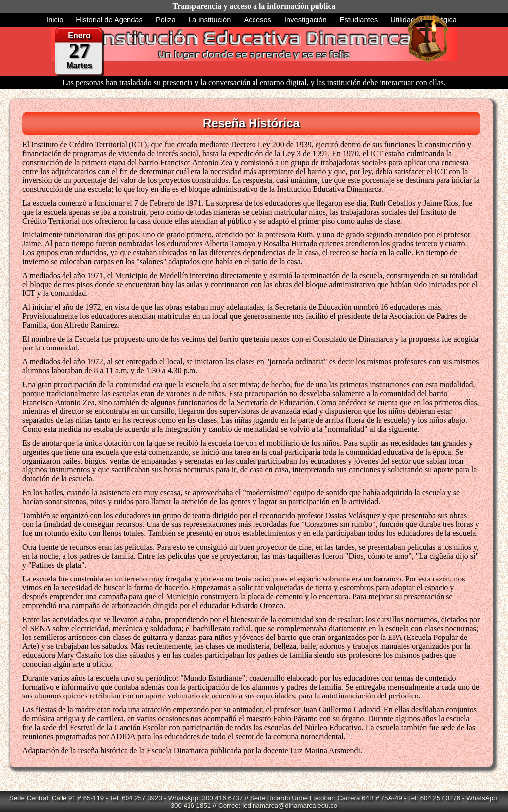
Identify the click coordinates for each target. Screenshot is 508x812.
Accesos (258, 20)
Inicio (55, 20)
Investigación (306, 20)
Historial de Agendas (109, 20)
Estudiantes (359, 20)
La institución (210, 20)
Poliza (166, 20)
